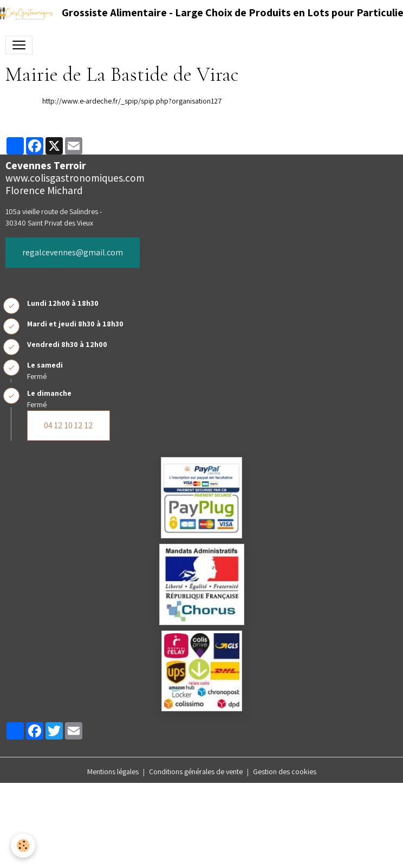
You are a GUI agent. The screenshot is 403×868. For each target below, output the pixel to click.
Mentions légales (113, 771)
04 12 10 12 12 (69, 425)
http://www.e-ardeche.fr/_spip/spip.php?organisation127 (132, 101)
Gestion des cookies (285, 771)
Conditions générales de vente (196, 771)
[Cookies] (23, 846)
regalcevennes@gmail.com (73, 252)
